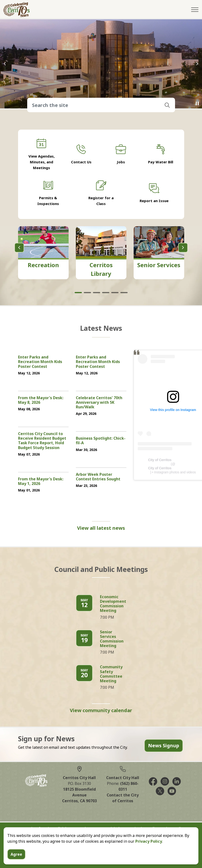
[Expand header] (195, 10)
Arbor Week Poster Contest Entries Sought (98, 477)
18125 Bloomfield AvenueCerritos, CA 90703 (79, 795)
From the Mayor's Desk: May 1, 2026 (41, 481)
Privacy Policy (149, 841)
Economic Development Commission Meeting (113, 604)
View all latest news (101, 528)
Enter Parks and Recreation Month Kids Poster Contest (40, 362)
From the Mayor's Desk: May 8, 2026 (41, 400)
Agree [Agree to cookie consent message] (16, 854)
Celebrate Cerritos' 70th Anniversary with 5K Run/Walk (99, 403)
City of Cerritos (160, 460)
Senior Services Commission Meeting (112, 639)
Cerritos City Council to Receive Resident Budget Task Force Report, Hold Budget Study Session (42, 441)
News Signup (164, 746)
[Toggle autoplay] (197, 104)
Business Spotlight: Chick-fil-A (101, 441)
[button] (167, 105)
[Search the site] (101, 105)
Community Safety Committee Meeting (111, 674)
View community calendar (101, 710)
